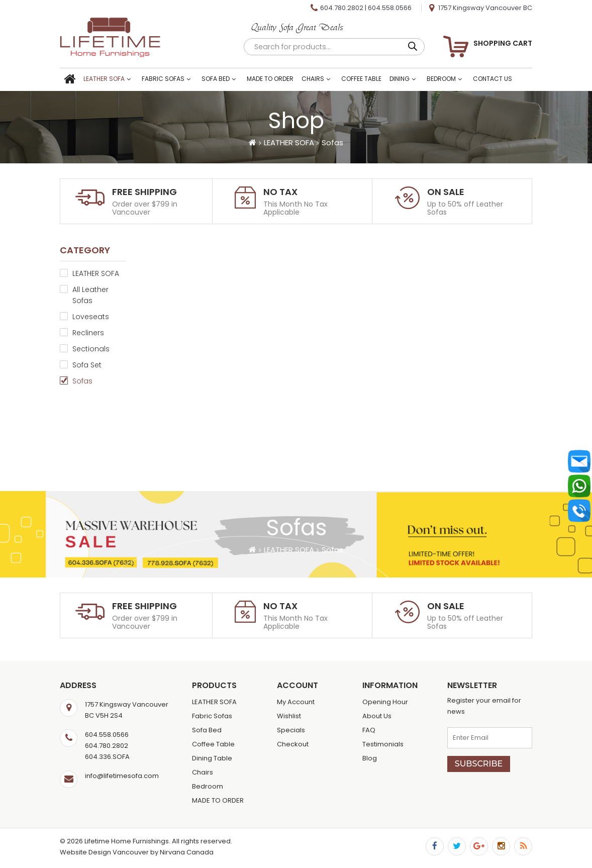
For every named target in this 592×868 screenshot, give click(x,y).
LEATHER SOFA (104, 79)
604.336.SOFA (107, 757)
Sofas (82, 381)
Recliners (88, 333)
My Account (296, 702)
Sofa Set (87, 365)
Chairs (313, 79)
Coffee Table (361, 79)
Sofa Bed (216, 79)
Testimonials (383, 744)
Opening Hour (385, 702)
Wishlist (289, 716)
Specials (291, 730)
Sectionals (91, 349)
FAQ (369, 730)
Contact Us (492, 79)
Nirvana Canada (187, 852)
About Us (377, 716)
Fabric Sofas (163, 79)
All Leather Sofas (90, 295)
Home (70, 80)
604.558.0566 (390, 8)
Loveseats (91, 317)
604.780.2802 (342, 8)
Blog (370, 758)
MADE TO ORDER (270, 79)
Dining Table (212, 758)
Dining (400, 79)
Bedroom (441, 79)
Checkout (293, 744)
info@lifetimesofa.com (122, 776)
